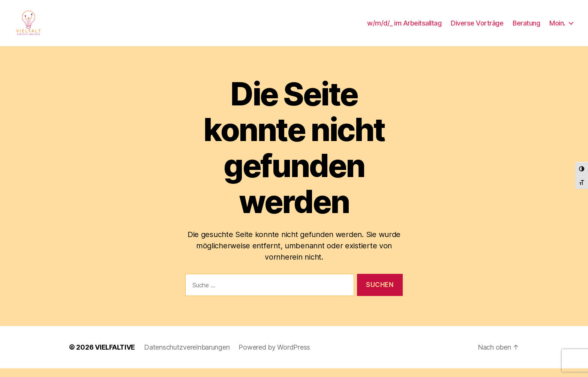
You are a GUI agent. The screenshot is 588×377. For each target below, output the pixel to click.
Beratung (526, 27)
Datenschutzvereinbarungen (187, 356)
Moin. (557, 27)
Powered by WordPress (274, 356)
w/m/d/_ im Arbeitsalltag (404, 27)
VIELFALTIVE (115, 356)
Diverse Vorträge (477, 27)
